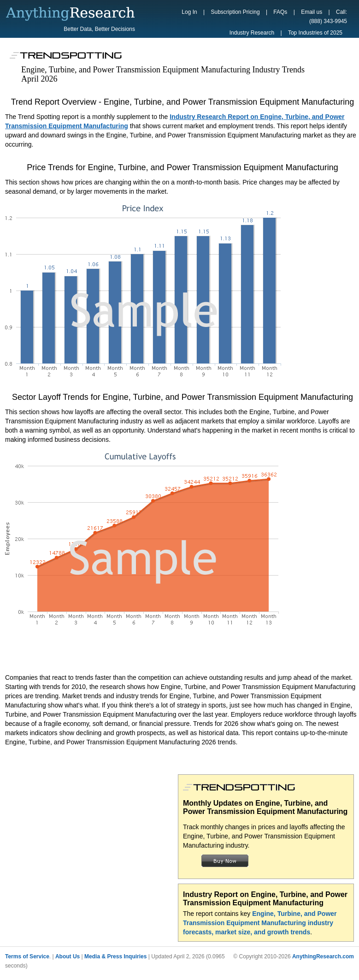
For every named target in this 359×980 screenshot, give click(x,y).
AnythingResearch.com (323, 956)
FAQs (280, 12)
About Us (68, 956)
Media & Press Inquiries (115, 956)
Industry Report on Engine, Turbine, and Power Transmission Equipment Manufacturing (265, 899)
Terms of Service (27, 956)
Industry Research (252, 33)
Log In (189, 12)
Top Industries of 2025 (315, 33)
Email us (312, 12)
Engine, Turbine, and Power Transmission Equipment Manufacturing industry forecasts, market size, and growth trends (260, 923)
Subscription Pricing (235, 12)
